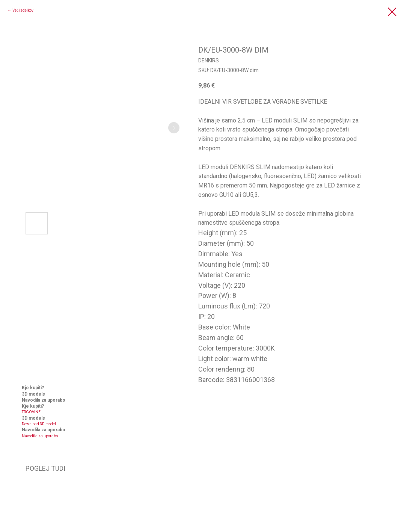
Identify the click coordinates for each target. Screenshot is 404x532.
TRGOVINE (31, 412)
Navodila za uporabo (40, 436)
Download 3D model (39, 424)
